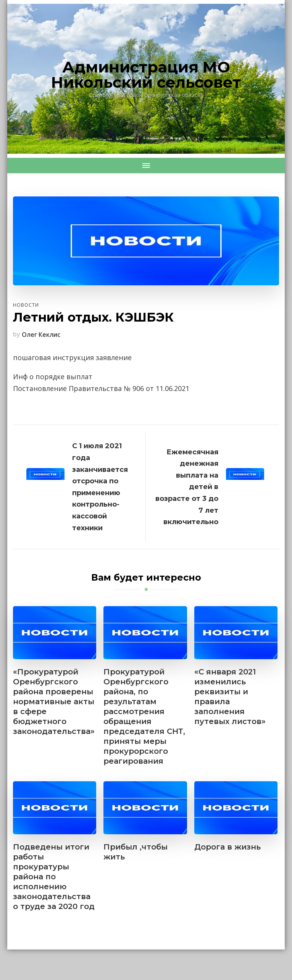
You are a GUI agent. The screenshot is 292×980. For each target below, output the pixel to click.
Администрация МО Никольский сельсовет (146, 75)
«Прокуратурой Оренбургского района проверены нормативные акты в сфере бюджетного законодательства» (54, 702)
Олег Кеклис (41, 335)
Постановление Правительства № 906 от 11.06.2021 (101, 388)
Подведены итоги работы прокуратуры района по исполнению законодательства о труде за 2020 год (54, 877)
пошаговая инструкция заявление (72, 357)
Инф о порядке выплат (53, 377)
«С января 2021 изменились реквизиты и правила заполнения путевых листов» (230, 697)
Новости (26, 305)
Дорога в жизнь (227, 847)
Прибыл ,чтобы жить (136, 852)
